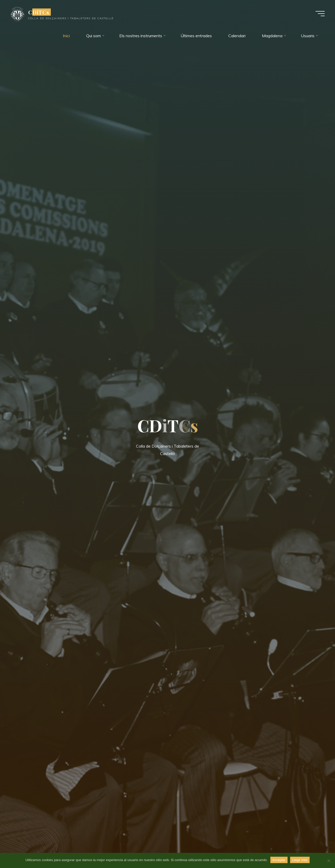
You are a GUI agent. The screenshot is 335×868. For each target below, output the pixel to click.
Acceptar (279, 860)
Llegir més (300, 860)
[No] (329, 861)
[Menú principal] (320, 14)
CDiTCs (39, 12)
